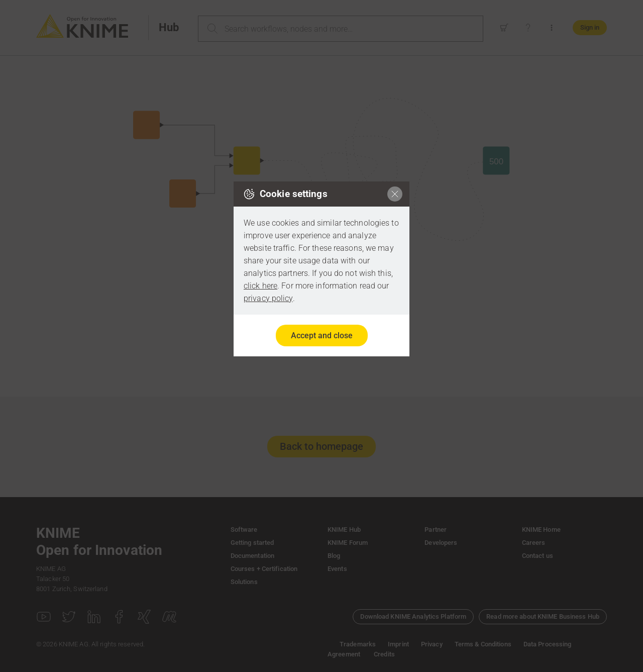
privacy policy (268, 298)
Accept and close (322, 335)
